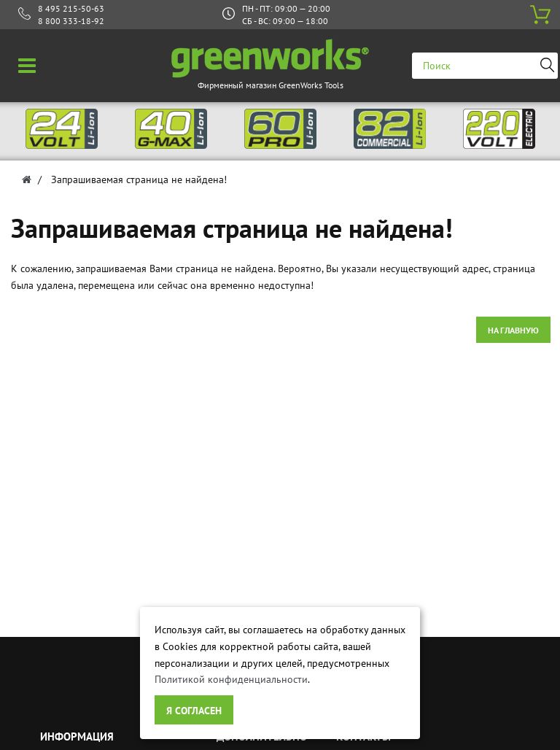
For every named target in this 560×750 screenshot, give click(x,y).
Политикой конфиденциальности (231, 679)
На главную (513, 330)
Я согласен (194, 711)
